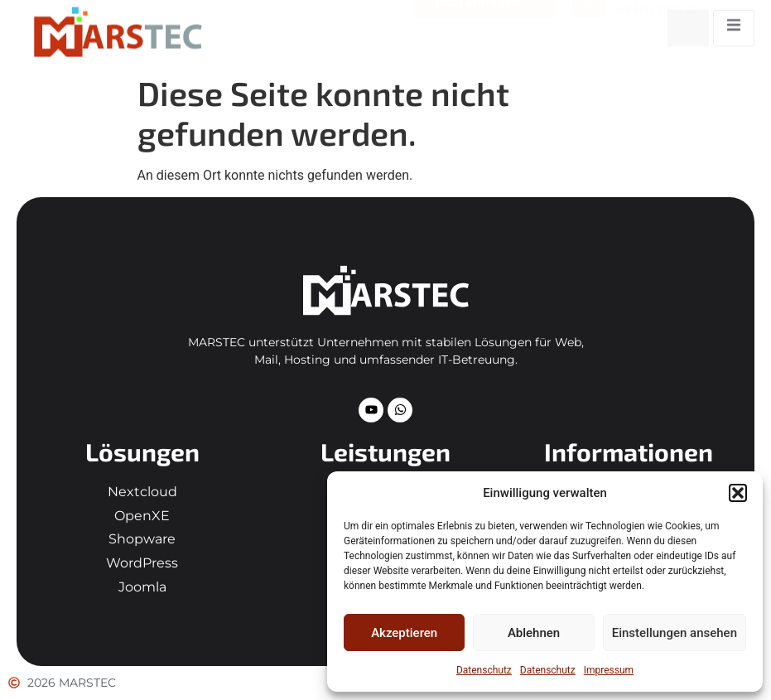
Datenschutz (484, 670)
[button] (738, 493)
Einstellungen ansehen (675, 633)
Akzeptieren (404, 633)
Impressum (609, 670)
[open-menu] (734, 22)
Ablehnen (534, 633)
